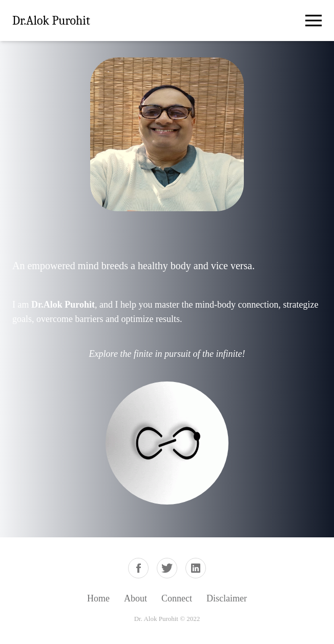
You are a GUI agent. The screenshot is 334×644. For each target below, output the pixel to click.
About (135, 598)
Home (98, 598)
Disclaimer (227, 598)
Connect (177, 598)
